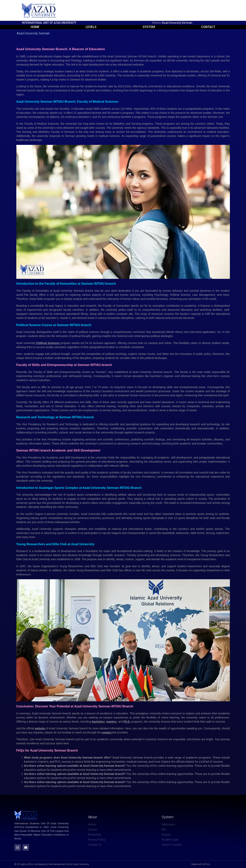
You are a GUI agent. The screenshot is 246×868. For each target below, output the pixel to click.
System (149, 27)
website (40, 728)
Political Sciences (48, 343)
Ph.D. (127, 722)
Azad (36, 529)
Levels (91, 27)
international (137, 529)
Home (156, 23)
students (33, 336)
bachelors (98, 722)
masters (111, 722)
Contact (208, 27)
